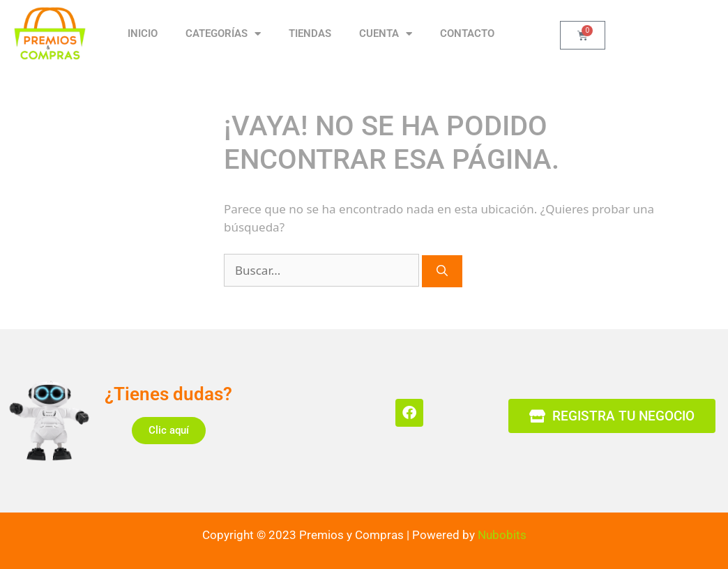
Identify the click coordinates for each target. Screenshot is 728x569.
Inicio (143, 33)
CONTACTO (467, 33)
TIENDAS (310, 33)
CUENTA (386, 34)
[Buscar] (442, 271)
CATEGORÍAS (223, 34)
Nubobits (502, 535)
